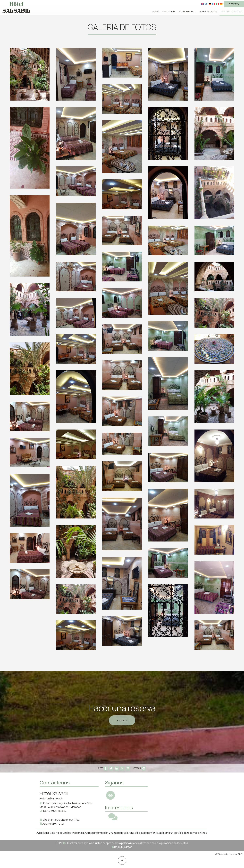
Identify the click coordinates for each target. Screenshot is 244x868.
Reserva (234, 4)
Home (155, 11)
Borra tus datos (122, 847)
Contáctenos (55, 783)
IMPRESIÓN (139, 768)
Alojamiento (187, 11)
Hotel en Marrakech (51, 799)
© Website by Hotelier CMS (229, 854)
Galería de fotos (232, 11)
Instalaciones (208, 11)
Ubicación (169, 11)
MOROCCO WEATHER (175, 791)
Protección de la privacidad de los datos (165, 843)
